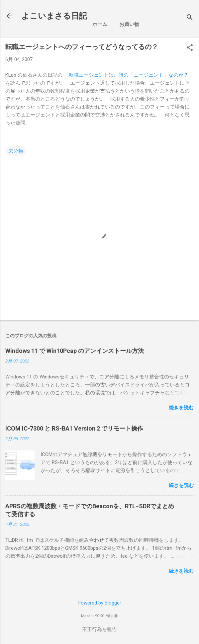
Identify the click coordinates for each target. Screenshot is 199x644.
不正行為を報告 (99, 629)
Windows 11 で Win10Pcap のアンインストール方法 (75, 351)
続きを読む (181, 408)
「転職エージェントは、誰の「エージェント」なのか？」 (129, 75)
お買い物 (129, 24)
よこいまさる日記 (54, 16)
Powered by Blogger (99, 603)
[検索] (190, 18)
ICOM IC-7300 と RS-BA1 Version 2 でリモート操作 (74, 428)
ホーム (100, 24)
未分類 (16, 151)
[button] (190, 48)
